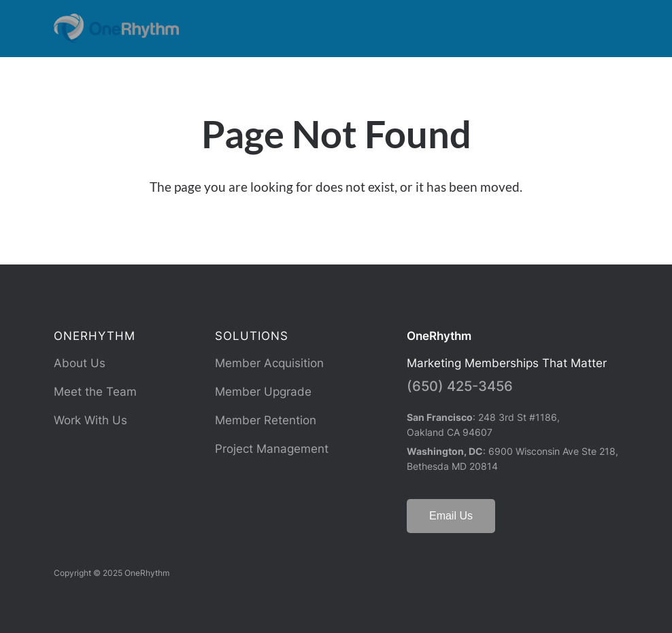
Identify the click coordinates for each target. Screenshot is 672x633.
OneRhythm (439, 336)
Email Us (451, 516)
